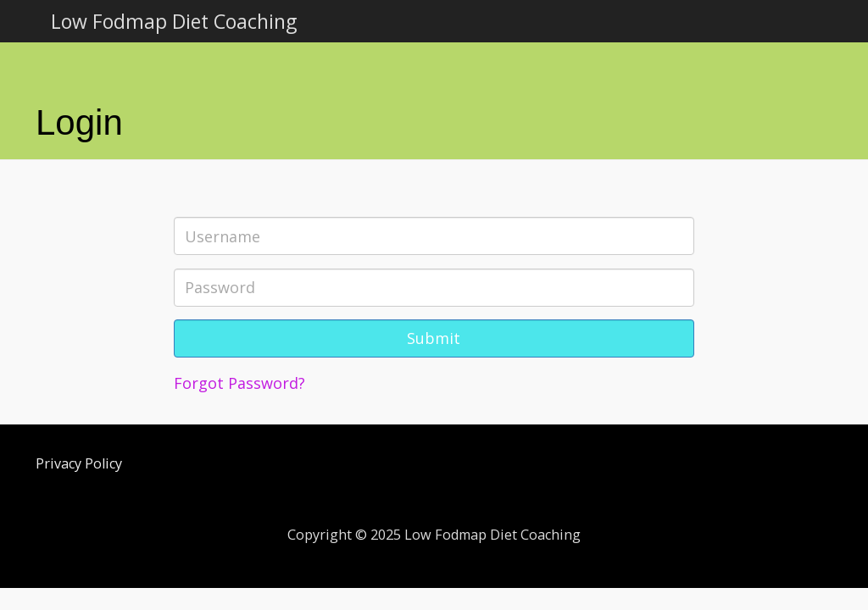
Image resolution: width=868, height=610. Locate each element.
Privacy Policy (79, 463)
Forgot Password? (239, 383)
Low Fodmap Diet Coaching (174, 21)
